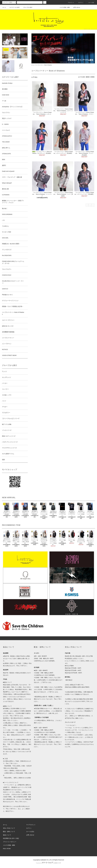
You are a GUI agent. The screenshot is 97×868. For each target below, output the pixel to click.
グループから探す (27, 7)
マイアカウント (31, 825)
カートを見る (30, 832)
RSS (4, 849)
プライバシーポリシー (10, 842)
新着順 (92, 77)
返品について (7, 835)
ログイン (80, 3)
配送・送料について (9, 832)
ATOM (9, 849)
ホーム (4, 7)
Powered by (48, 863)
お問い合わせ (75, 7)
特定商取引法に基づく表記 (11, 838)
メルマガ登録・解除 (63, 7)
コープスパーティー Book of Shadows (44, 65)
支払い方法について (9, 828)
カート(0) (90, 3)
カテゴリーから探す (13, 7)
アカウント (70, 3)
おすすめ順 (81, 77)
